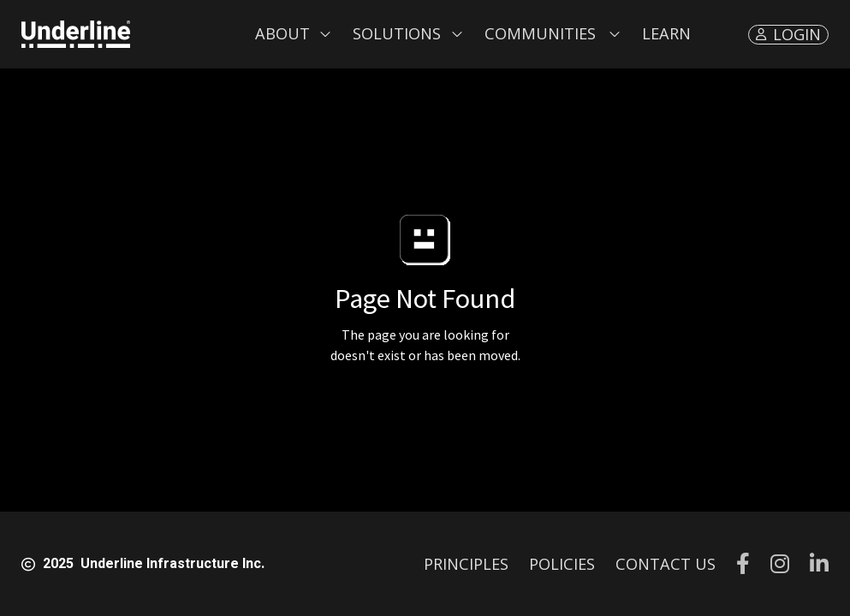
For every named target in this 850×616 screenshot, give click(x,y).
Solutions (397, 33)
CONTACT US (666, 564)
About (282, 33)
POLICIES (562, 564)
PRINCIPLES (466, 564)
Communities (540, 33)
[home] (76, 34)
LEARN (666, 33)
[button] (294, 34)
